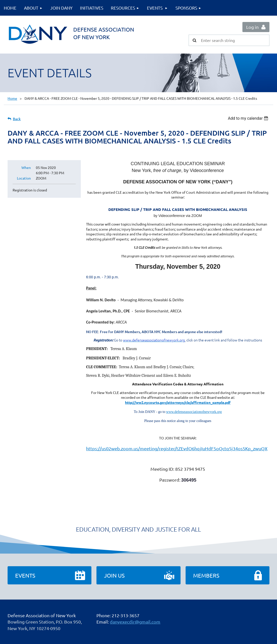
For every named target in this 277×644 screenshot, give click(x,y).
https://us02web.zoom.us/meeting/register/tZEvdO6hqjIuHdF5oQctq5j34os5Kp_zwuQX (177, 448)
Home (12, 98)
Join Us (114, 575)
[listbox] (249, 118)
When (26, 167)
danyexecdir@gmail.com (135, 622)
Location (24, 178)
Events (25, 575)
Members (206, 575)
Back (17, 119)
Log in (252, 27)
